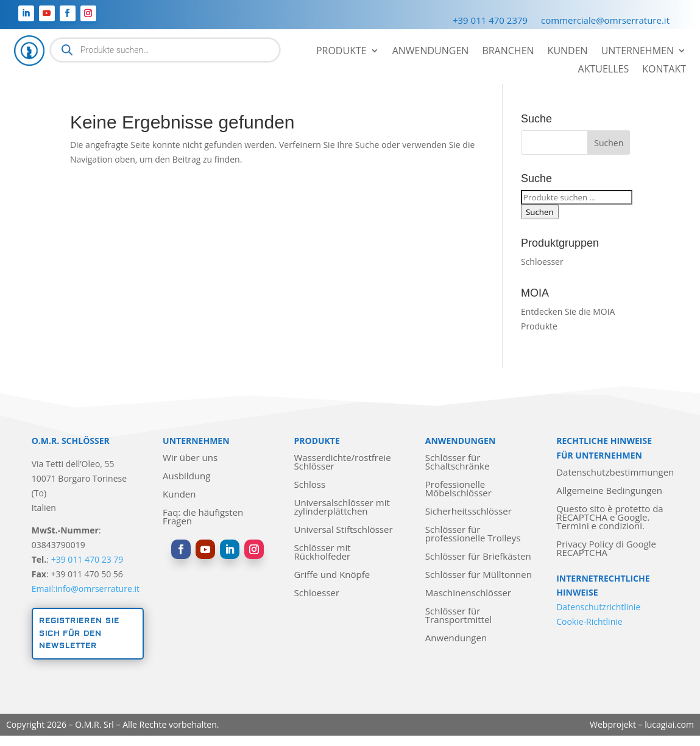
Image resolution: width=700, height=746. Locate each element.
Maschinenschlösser (468, 593)
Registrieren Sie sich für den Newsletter (79, 633)
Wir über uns (190, 458)
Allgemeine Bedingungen (609, 491)
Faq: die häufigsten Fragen (203, 517)
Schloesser (542, 262)
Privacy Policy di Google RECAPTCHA (606, 549)
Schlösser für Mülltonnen (479, 575)
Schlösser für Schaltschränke (458, 463)
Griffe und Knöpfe (332, 575)
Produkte (341, 52)
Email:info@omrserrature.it (86, 589)
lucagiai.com (669, 724)
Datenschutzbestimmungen (615, 473)
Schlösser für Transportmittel (458, 616)
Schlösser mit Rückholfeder (322, 553)
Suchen (540, 212)
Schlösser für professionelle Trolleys (473, 534)
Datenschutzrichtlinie (598, 607)
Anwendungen (431, 52)
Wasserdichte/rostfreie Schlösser (342, 463)
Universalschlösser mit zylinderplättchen (341, 508)
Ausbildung (186, 477)
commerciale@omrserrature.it (605, 21)
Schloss (309, 485)
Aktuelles (604, 70)
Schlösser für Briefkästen (478, 557)
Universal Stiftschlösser (343, 530)
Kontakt (664, 70)
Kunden (568, 52)
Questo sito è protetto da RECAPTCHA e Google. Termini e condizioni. (610, 518)
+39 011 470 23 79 (87, 559)
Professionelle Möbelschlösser (458, 489)
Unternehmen (638, 52)
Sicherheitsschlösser (468, 512)
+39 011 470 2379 (490, 21)
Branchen (508, 52)
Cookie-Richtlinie (589, 621)
